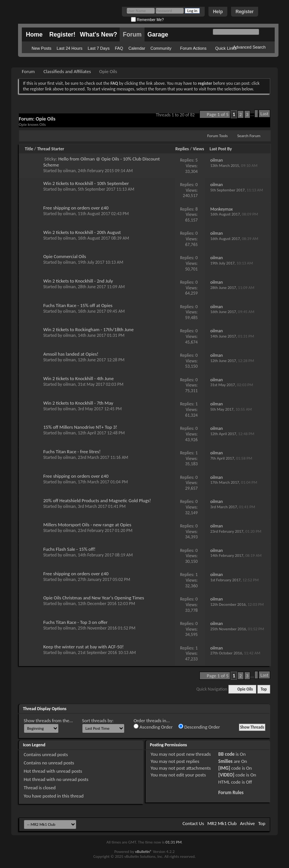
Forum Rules (231, 792)
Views (199, 149)
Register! (62, 34)
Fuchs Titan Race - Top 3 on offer (75, 622)
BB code (226, 754)
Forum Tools (218, 136)
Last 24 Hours (70, 48)
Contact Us (193, 823)
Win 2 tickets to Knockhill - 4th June (78, 378)
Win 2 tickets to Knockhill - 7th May (78, 403)
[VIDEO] (226, 775)
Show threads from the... (48, 721)
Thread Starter (51, 149)
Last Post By (221, 149)
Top (264, 689)
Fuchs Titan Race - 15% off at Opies (78, 305)
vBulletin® (144, 852)
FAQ (119, 48)
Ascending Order (153, 727)
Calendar (137, 48)
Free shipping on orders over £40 (76, 208)
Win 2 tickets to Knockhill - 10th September (86, 183)
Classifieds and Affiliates (67, 71)
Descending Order (199, 727)
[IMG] (224, 768)
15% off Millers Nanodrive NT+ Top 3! (80, 427)
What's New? (98, 34)
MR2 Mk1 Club (222, 823)
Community (161, 48)
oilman (69, 171)
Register (245, 12)
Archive (247, 823)
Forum (132, 34)
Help (218, 12)
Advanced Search (249, 47)
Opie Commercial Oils (65, 256)
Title (29, 149)
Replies (182, 149)
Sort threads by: (98, 721)
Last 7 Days (99, 48)
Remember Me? (147, 20)
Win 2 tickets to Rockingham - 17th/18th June (88, 329)
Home (34, 34)
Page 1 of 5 (218, 114)
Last (264, 114)
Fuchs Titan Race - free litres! (72, 452)
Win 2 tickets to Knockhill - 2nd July (78, 281)
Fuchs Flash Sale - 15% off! (69, 549)
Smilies (225, 761)
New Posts (42, 48)
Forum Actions (193, 48)
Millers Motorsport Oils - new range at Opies (87, 525)
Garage (158, 34)
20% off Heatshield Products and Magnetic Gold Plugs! (97, 500)
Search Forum (249, 136)
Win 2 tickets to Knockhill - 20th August (82, 232)
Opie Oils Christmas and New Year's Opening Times (94, 598)
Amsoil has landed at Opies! (71, 354)
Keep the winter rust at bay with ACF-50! (84, 647)
